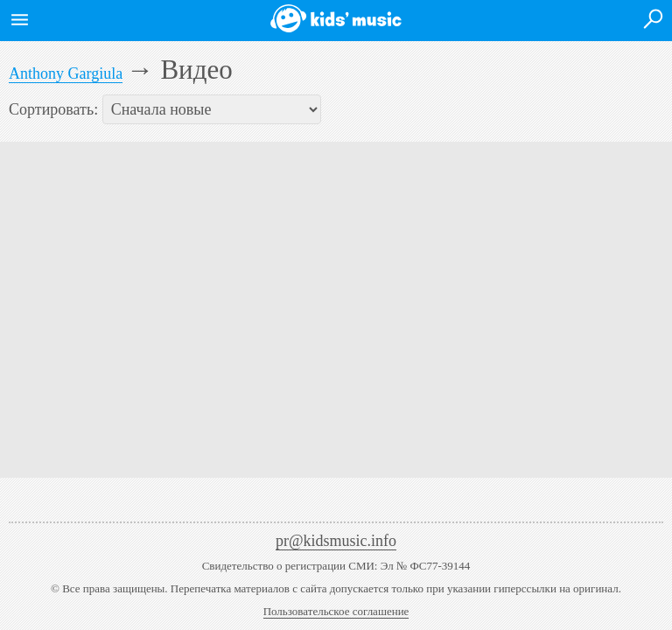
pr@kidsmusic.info (336, 541)
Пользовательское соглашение (336, 611)
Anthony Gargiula (66, 73)
